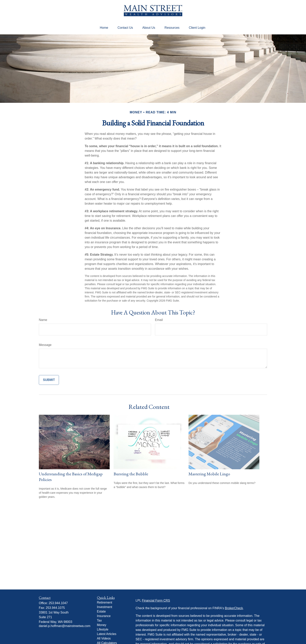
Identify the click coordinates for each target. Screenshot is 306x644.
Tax (99, 620)
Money (102, 625)
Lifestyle (103, 629)
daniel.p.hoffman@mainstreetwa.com (65, 626)
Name (43, 320)
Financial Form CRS (156, 601)
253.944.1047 (58, 603)
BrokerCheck (234, 608)
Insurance (104, 616)
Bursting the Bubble (131, 474)
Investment (105, 607)
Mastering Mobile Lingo (209, 474)
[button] (104, 28)
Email (159, 320)
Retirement (105, 602)
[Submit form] (49, 380)
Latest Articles (107, 634)
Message (45, 345)
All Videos (104, 638)
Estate (101, 611)
